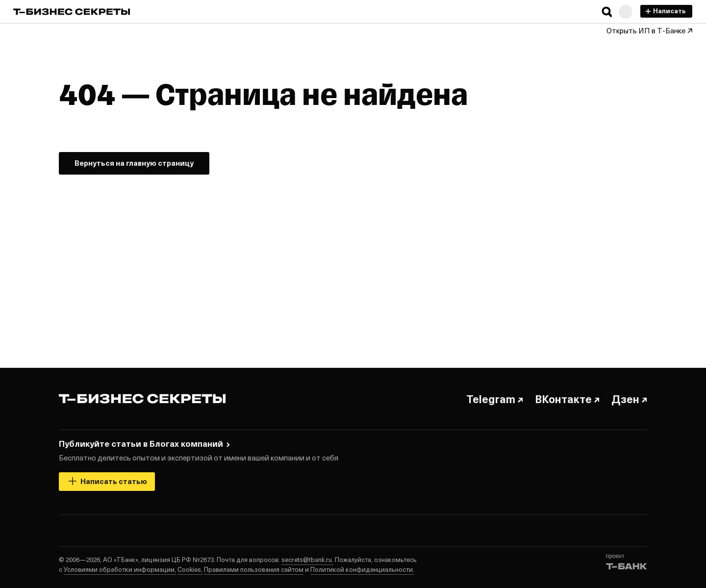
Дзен (629, 399)
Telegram (495, 399)
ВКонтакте (567, 399)
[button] (607, 12)
